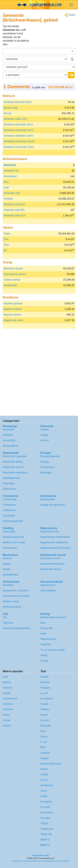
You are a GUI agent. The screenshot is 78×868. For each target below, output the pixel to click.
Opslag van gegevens (53, 505)
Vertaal (44, 661)
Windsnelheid (10, 446)
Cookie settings (62, 861)
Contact (27, 861)
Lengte (44, 435)
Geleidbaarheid (11, 478)
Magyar (45, 758)
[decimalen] (35, 75)
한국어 (44, 780)
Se (5, 250)
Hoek (43, 634)
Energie (45, 462)
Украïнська (47, 829)
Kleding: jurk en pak (14, 542)
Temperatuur (48, 467)
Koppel (7, 564)
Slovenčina (47, 812)
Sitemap (36, 861)
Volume (45, 440)
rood (6, 187)
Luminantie (9, 516)
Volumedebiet (48, 590)
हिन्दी (43, 747)
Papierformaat (48, 639)
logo (39, 5)
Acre (6, 182)
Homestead (10, 176)
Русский (45, 807)
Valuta (44, 655)
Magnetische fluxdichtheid (55, 537)
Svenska (45, 818)
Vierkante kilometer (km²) (18, 102)
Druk (43, 623)
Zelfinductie (9, 489)
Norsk (44, 791)
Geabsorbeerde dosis (52, 564)
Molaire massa (11, 601)
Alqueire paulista (13, 303)
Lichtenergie (10, 499)
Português (46, 802)
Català (44, 704)
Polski (44, 796)
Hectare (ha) (11, 108)
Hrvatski (45, 753)
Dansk (44, 715)
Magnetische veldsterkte (54, 542)
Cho (6, 239)
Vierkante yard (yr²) (14, 204)
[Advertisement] (53, 33)
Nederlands (47, 785)
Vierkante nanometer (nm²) (19, 147)
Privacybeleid (48, 861)
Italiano (44, 769)
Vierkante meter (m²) (15, 119)
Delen (70, 15)
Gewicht (7, 558)
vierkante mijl (11, 171)
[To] (39, 67)
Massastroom (48, 585)
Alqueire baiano (12, 315)
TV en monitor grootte (53, 650)
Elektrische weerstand (15, 473)
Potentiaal (8, 483)
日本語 (44, 774)
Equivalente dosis (50, 558)
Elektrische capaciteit (15, 456)
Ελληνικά (45, 726)
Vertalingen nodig (40, 855)
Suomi (44, 736)
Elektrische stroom (13, 467)
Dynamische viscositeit (16, 590)
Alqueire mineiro (13, 309)
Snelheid (8, 435)
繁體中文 (45, 845)
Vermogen (46, 473)
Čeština (45, 709)
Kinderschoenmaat (13, 537)
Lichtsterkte (9, 505)
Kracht (6, 569)
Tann (6, 245)
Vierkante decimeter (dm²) (18, 124)
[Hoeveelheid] (39, 51)
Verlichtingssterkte (13, 521)
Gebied (44, 429)
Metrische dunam (13, 268)
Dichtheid (8, 585)
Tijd (5, 617)
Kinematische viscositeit (16, 596)
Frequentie (46, 628)
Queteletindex (10, 575)
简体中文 (45, 840)
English (45, 677)
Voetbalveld (10, 285)
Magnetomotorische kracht (55, 548)
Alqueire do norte (13, 320)
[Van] (35, 59)
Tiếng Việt (46, 834)
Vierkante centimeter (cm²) (19, 130)
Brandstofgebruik (50, 456)
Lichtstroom (9, 510)
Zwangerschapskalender (17, 628)
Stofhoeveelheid (12, 607)
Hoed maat (9, 532)
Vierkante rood (12, 193)
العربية (44, 693)
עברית (44, 742)
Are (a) (8, 113)
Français (45, 688)
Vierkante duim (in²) (15, 215)
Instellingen (17, 861)
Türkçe (44, 823)
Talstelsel (46, 644)
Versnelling (9, 440)
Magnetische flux (50, 532)
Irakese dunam (12, 280)
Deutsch (45, 720)
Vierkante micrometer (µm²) (19, 141)
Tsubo (7, 234)
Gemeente (10, 165)
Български (46, 698)
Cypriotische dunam (15, 274)
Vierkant (8, 199)
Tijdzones (8, 623)
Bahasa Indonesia (50, 764)
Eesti (43, 731)
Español (45, 682)
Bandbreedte (48, 499)
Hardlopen (9, 429)
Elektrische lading (13, 462)
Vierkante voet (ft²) (14, 210)
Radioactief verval (50, 569)
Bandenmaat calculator (53, 617)
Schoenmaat (10, 548)
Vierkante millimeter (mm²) (18, 136)
